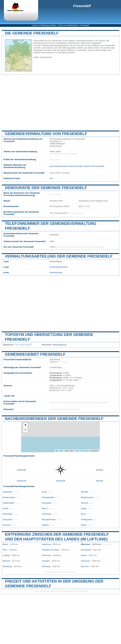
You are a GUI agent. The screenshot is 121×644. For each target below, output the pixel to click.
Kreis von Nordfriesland (68, 25)
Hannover (85, 561)
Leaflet (59, 451)
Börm (83, 514)
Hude (44, 492)
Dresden (46, 561)
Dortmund (46, 555)
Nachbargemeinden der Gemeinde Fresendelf (54, 419)
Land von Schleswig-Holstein (44, 25)
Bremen (6, 561)
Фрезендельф (60, 345)
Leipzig (6, 555)
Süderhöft (22, 470)
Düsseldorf (86, 550)
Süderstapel (8, 503)
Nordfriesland (56, 272)
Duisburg (46, 566)
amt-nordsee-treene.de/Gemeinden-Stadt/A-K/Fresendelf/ (77, 166)
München (86, 544)
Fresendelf (82, 6)
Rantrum (7, 525)
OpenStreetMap (82, 451)
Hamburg (46, 544)
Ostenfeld (46, 514)
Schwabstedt (48, 497)
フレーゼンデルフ (23, 345)
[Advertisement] (60, 103)
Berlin (5, 544)
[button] (25, 425)
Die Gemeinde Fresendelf (32, 33)
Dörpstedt (7, 519)
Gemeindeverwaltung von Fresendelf (46, 134)
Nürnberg (7, 566)
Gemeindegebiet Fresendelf (35, 354)
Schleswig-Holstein (59, 267)
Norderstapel (9, 497)
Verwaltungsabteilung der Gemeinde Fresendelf (59, 256)
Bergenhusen (87, 497)
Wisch (45, 508)
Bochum (85, 566)
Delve (84, 525)
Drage (84, 508)
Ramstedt (46, 503)
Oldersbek (8, 514)
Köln (5, 550)
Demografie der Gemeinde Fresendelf (46, 188)
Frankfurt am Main (50, 550)
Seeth (6, 508)
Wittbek (45, 525)
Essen (84, 555)
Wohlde (100, 470)
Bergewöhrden (49, 519)
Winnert (85, 503)
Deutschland (56, 261)
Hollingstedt (86, 519)
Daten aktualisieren (43, 57)
